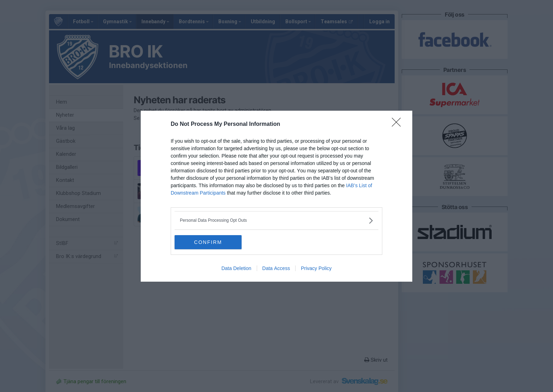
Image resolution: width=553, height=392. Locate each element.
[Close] (399, 124)
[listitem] (276, 220)
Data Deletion (236, 268)
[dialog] (276, 196)
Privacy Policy (316, 268)
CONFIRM (208, 242)
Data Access (276, 268)
